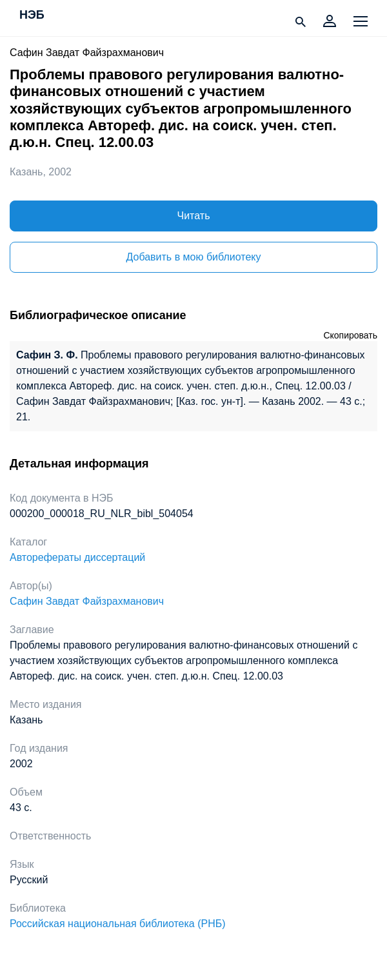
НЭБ (32, 15)
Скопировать (350, 335)
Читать (194, 216)
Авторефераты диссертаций (77, 557)
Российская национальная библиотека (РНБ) (118, 924)
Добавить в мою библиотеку (193, 257)
